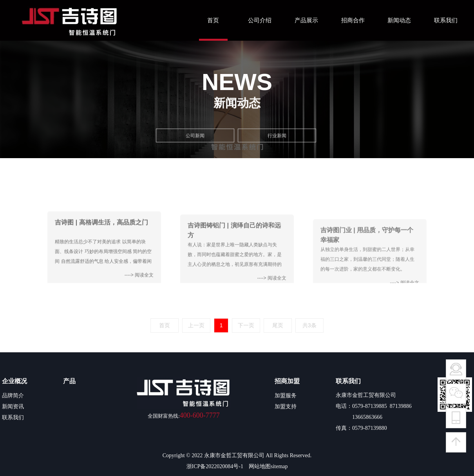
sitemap (279, 466)
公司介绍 (260, 20)
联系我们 (446, 20)
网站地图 (260, 466)
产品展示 (306, 20)
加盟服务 (286, 395)
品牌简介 (13, 395)
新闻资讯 (13, 406)
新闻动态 (399, 20)
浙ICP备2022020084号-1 (215, 466)
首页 (213, 20)
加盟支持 (286, 406)
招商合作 (353, 20)
